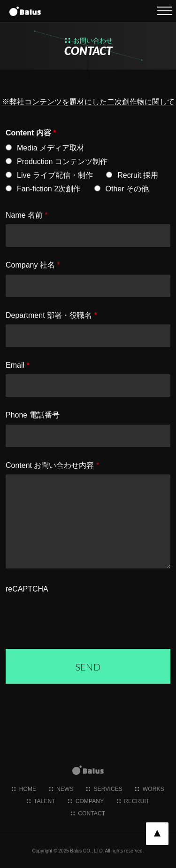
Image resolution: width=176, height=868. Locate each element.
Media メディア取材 (51, 148)
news (61, 789)
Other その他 (127, 189)
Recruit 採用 (138, 175)
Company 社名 (33, 265)
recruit (133, 801)
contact (88, 813)
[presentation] (77, 616)
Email (18, 365)
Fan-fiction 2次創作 (49, 189)
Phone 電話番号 (33, 415)
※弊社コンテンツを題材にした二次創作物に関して (88, 102)
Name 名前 (27, 215)
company (86, 801)
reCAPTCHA (27, 589)
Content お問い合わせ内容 (52, 465)
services (104, 789)
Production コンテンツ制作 (62, 162)
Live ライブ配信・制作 (55, 175)
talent (41, 801)
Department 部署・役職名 (51, 315)
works (149, 789)
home (24, 789)
